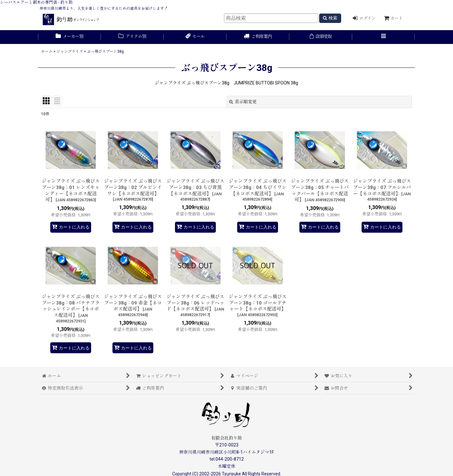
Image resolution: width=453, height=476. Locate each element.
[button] (384, 37)
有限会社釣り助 (227, 438)
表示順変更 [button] (243, 102)
